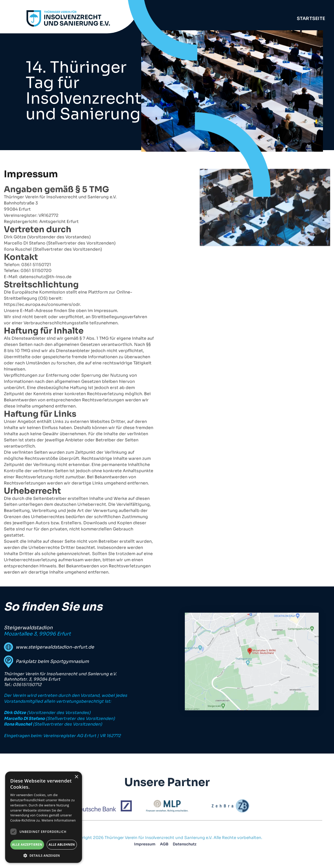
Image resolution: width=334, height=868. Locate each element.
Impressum (145, 846)
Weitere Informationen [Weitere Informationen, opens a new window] (59, 820)
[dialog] (44, 817)
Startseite (311, 18)
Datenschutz (185, 846)
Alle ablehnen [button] (62, 845)
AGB (164, 846)
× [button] (76, 777)
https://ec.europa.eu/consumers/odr (42, 320)
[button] (44, 855)
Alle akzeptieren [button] (27, 845)
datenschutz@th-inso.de (45, 293)
